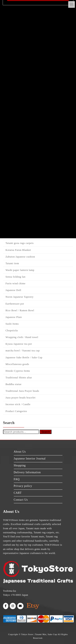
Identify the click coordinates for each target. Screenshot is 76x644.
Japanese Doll (13, 290)
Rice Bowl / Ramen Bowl (20, 310)
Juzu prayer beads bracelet (20, 398)
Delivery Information (27, 472)
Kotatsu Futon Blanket (18, 250)
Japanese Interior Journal (30, 459)
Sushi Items (12, 324)
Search (46, 432)
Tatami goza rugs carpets (20, 243)
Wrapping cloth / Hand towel (22, 337)
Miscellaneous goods (17, 364)
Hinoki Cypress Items (18, 371)
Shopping (20, 465)
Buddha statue (13, 384)
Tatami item (12, 263)
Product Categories (16, 411)
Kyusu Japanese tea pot (19, 344)
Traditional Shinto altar (19, 378)
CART (18, 493)
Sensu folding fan (15, 277)
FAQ (17, 479)
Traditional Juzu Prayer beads (22, 391)
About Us (20, 452)
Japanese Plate (14, 317)
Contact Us (21, 500)
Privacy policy (23, 486)
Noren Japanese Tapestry (19, 297)
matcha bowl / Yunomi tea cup (23, 351)
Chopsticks (12, 331)
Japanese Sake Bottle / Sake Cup (24, 357)
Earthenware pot (15, 304)
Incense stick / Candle (18, 404)
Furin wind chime (15, 283)
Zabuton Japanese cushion (20, 257)
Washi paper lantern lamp (20, 270)
